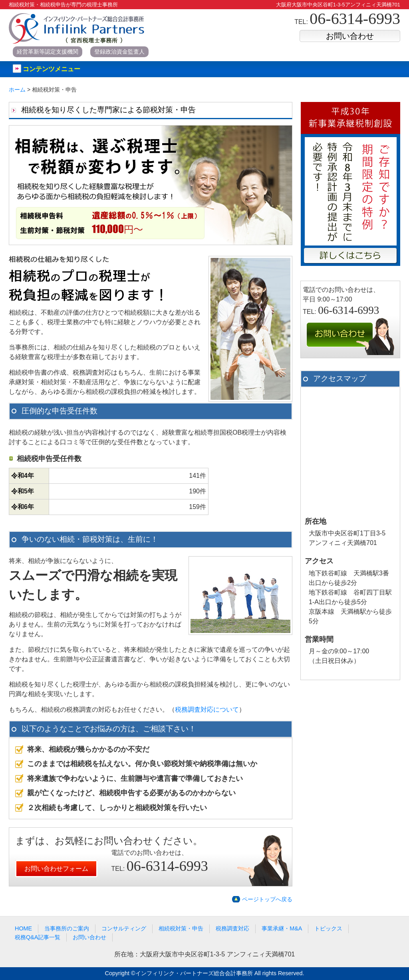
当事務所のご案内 (67, 928)
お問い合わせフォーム (56, 869)
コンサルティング (124, 928)
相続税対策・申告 (181, 928)
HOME (23, 928)
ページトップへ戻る (267, 899)
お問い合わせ (350, 36)
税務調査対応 (232, 928)
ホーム (17, 90)
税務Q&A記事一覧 (38, 937)
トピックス (328, 928)
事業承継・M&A (282, 928)
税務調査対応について (207, 710)
